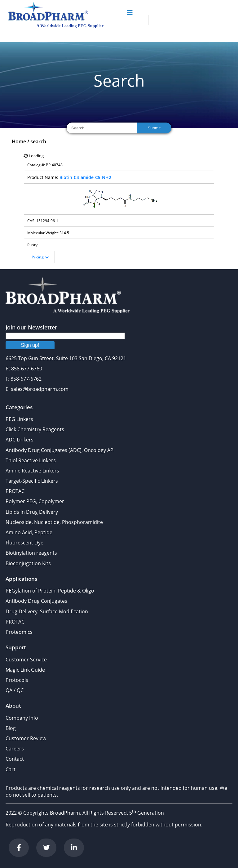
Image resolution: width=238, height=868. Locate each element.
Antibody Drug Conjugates (36, 601)
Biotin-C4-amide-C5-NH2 (85, 177)
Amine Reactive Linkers (32, 471)
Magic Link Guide (25, 670)
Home (19, 141)
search (38, 141)
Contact (15, 759)
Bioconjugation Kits (28, 563)
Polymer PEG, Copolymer (35, 501)
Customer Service (26, 660)
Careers (15, 749)
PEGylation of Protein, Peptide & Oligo (50, 591)
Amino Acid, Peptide (29, 532)
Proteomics (19, 632)
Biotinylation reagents (31, 553)
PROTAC (15, 491)
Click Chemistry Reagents (35, 429)
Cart (11, 769)
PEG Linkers (19, 419)
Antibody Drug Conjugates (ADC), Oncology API (60, 450)
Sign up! (30, 345)
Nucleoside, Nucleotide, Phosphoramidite (54, 522)
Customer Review (26, 738)
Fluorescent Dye (24, 543)
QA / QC (15, 690)
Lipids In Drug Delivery (32, 512)
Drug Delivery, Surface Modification (47, 611)
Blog (11, 728)
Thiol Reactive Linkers (31, 460)
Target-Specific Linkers (32, 481)
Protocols (17, 680)
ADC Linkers (20, 440)
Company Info (22, 718)
